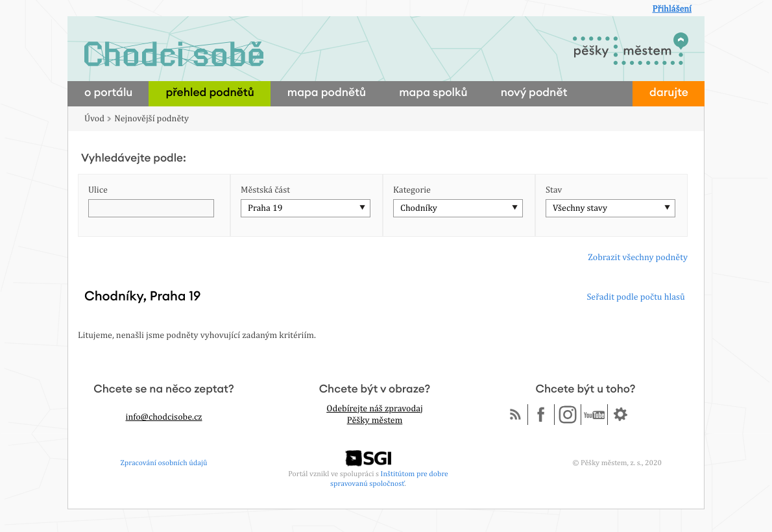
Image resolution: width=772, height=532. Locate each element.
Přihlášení (672, 9)
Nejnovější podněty (151, 119)
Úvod (94, 119)
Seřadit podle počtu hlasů (635, 297)
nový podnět (534, 93)
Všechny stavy (580, 208)
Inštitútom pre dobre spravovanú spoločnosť (389, 478)
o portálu (108, 93)
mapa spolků (433, 93)
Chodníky (419, 208)
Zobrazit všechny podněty (638, 258)
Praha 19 (265, 208)
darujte (669, 93)
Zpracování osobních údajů (164, 463)
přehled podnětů (210, 93)
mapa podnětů (327, 93)
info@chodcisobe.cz (164, 417)
